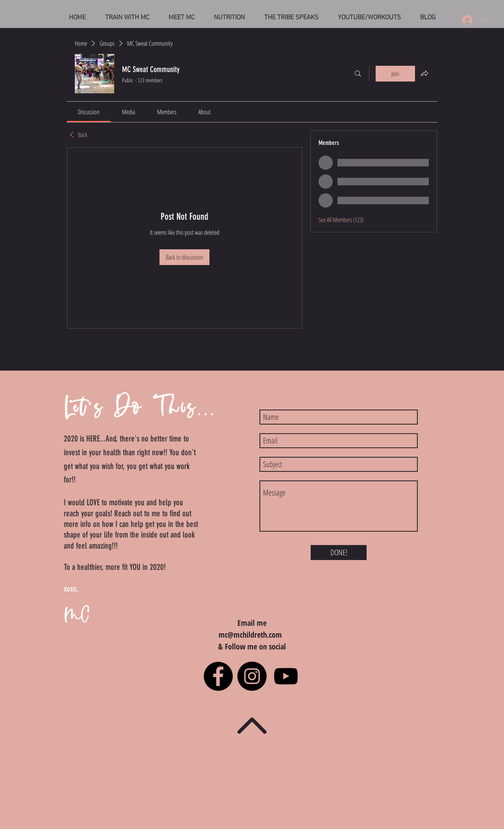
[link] (89, 112)
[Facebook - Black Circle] (218, 676)
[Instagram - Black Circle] (252, 676)
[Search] (358, 74)
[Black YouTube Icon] (286, 676)
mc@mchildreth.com (250, 635)
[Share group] (424, 73)
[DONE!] (339, 553)
